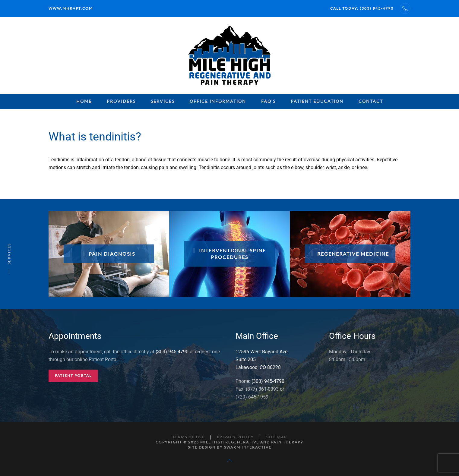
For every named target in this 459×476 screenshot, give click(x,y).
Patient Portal (73, 375)
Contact (371, 101)
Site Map (277, 437)
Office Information (218, 101)
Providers (121, 101)
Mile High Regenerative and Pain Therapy (252, 442)
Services (163, 101)
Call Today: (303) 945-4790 (362, 8)
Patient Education (317, 101)
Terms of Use (188, 437)
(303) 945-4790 (172, 352)
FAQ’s (268, 101)
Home (84, 101)
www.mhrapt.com (71, 8)
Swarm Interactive (248, 447)
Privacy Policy (235, 437)
